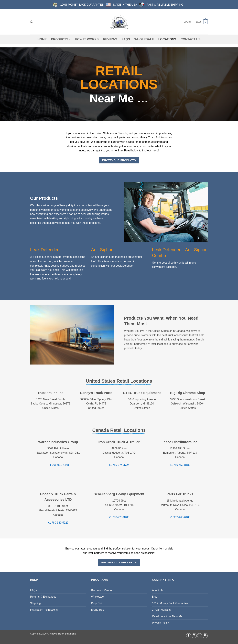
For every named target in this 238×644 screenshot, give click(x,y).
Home (42, 39)
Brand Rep (98, 610)
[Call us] (200, 636)
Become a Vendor (102, 590)
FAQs (126, 39)
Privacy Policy (160, 623)
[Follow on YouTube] (205, 636)
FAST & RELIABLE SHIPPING (165, 5)
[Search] (31, 22)
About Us (158, 590)
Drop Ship (97, 603)
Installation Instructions (44, 610)
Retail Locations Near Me (167, 616)
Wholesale (144, 39)
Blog (155, 597)
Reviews (110, 39)
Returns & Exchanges (43, 597)
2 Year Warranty (162, 610)
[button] (187, 22)
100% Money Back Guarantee (170, 603)
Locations (167, 39)
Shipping (35, 603)
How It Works (87, 39)
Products (61, 39)
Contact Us (191, 39)
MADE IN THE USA (125, 5)
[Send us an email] (194, 636)
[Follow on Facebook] (189, 636)
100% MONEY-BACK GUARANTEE (82, 5)
